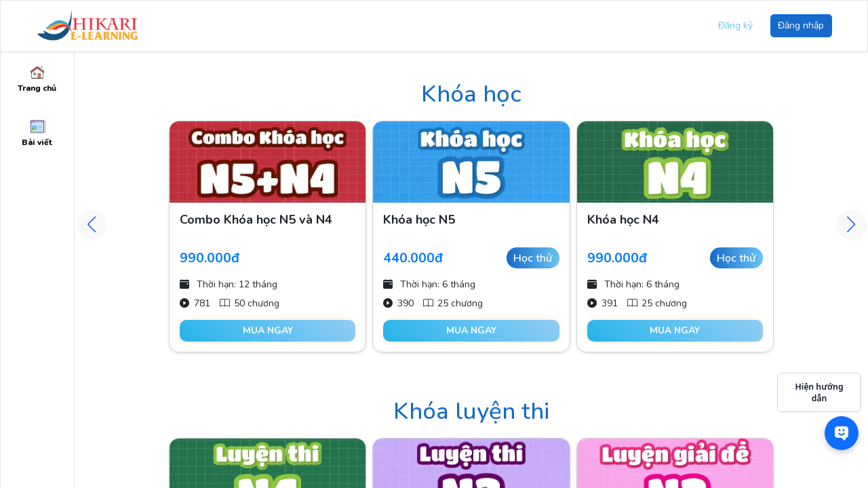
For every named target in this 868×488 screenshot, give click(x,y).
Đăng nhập (801, 25)
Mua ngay (268, 330)
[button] (851, 225)
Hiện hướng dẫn (819, 393)
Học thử (533, 258)
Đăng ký (735, 25)
